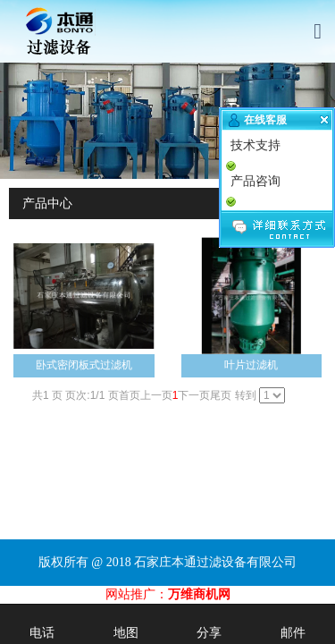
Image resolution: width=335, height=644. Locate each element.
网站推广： (137, 594)
